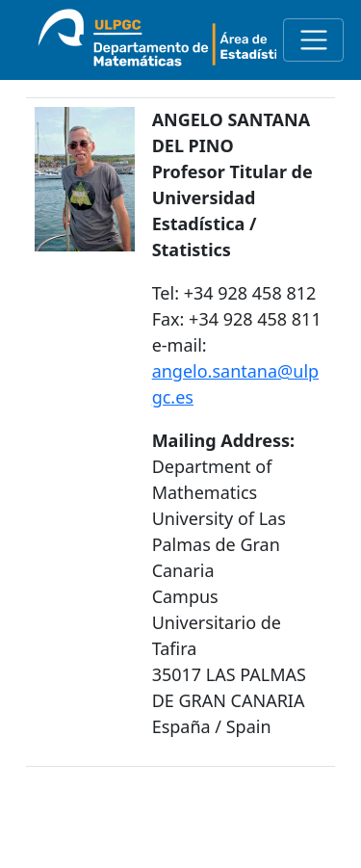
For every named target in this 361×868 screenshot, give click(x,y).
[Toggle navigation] (313, 40)
